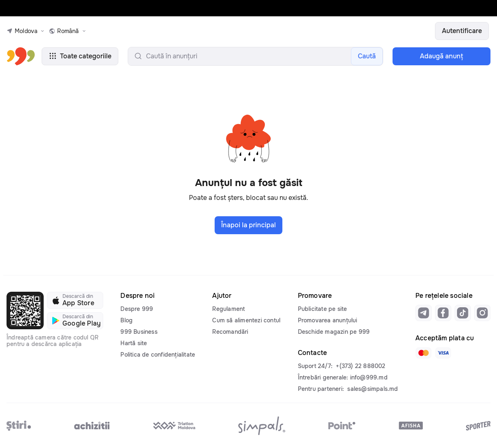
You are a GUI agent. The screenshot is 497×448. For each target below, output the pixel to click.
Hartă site (134, 343)
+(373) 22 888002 (361, 366)
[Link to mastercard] (424, 353)
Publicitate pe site (323, 309)
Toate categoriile (80, 56)
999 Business (139, 332)
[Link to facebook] (443, 313)
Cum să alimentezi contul (246, 320)
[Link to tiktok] (463, 313)
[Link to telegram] (424, 313)
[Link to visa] (443, 353)
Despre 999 (137, 309)
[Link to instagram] (482, 313)
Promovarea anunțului (328, 320)
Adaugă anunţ (442, 56)
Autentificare (462, 31)
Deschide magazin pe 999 (334, 332)
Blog (126, 320)
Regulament (229, 309)
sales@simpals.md (373, 389)
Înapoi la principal (248, 225)
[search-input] (255, 56)
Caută (367, 56)
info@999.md (369, 377)
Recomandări (230, 332)
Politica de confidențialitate (158, 355)
